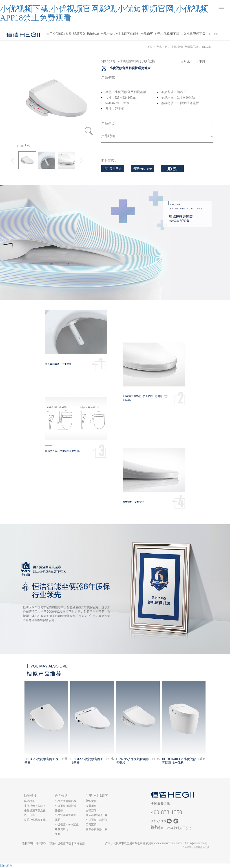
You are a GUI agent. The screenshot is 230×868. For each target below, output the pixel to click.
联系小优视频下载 (35, 820)
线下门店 (29, 815)
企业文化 (91, 801)
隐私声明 (27, 843)
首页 (150, 47)
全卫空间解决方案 (59, 34)
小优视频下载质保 (35, 811)
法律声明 (41, 843)
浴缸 (57, 829)
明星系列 (79, 34)
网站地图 (79, 843)
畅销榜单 (93, 34)
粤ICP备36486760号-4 (197, 843)
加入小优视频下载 (193, 34)
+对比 (64, 759)
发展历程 (91, 806)
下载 (201, 62)
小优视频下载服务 (127, 34)
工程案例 (91, 825)
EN (216, 34)
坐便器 (59, 811)
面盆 (57, 834)
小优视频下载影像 (97, 820)
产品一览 (107, 34)
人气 (24, 146)
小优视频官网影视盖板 (185, 47)
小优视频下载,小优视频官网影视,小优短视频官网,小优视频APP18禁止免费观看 (104, 13)
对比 (186, 62)
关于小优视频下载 (167, 34)
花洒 (57, 820)
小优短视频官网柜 (66, 815)
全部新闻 (91, 811)
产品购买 (147, 34)
